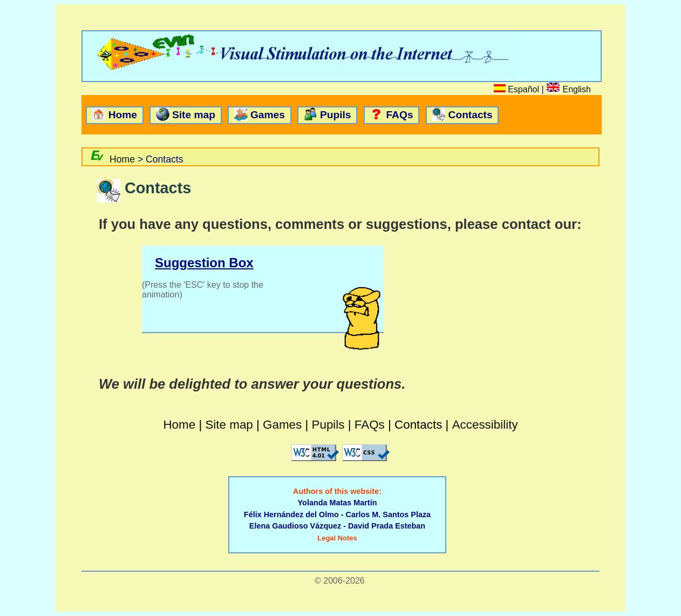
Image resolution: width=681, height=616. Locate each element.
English (577, 89)
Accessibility (485, 425)
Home (123, 115)
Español (523, 89)
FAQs (399, 115)
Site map (194, 115)
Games (268, 115)
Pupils (336, 115)
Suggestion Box (204, 263)
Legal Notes (337, 538)
